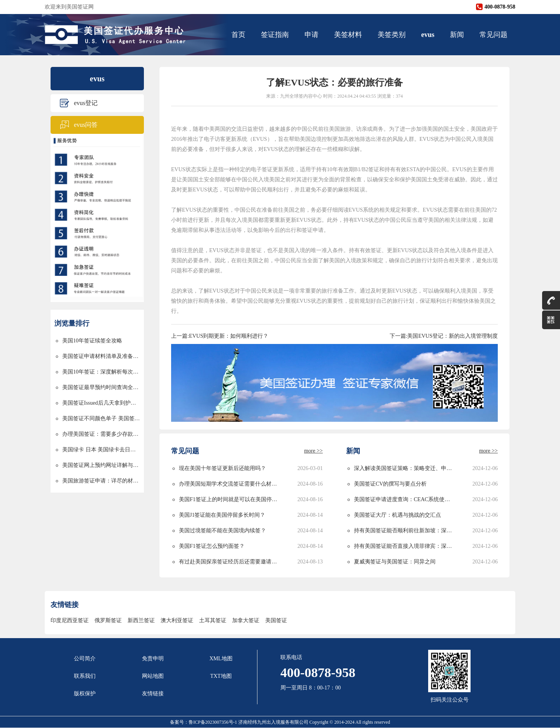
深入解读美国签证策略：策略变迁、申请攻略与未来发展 (404, 468)
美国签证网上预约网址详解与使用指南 (101, 465)
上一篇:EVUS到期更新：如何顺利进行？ (220, 336)
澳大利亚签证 (177, 620)
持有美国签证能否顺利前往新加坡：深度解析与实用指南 (404, 531)
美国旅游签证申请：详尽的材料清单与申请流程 (101, 481)
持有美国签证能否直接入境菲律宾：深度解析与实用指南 (404, 546)
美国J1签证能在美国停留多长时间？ (222, 515)
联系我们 (85, 676)
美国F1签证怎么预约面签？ (212, 546)
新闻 (457, 35)
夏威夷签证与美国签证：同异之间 (395, 562)
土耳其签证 (213, 620)
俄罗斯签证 (108, 620)
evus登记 (86, 103)
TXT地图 (221, 676)
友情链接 (153, 694)
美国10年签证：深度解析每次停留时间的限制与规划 (101, 372)
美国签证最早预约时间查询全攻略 (101, 387)
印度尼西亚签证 (70, 620)
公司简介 (85, 659)
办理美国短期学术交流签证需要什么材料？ (229, 484)
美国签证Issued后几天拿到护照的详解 (101, 403)
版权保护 (85, 694)
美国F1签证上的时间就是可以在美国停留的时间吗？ (229, 499)
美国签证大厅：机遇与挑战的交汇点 (397, 515)
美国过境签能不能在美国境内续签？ (222, 531)
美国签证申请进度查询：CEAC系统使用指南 (404, 499)
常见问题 (493, 35)
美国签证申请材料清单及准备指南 (101, 356)
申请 (311, 35)
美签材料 (348, 35)
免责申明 (153, 659)
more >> (313, 451)
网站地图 (153, 676)
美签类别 (392, 35)
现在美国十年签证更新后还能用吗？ (222, 468)
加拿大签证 (246, 620)
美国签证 (276, 620)
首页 (238, 35)
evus (428, 35)
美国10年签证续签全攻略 (92, 341)
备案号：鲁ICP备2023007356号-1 (204, 722)
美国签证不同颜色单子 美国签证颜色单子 (101, 418)
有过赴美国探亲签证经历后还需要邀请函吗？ (229, 562)
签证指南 (275, 35)
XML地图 (221, 659)
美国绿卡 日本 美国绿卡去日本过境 (101, 450)
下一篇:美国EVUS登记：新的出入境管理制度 (444, 336)
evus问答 (86, 125)
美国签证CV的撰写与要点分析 (390, 484)
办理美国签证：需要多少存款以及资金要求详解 (101, 434)
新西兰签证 (141, 620)
